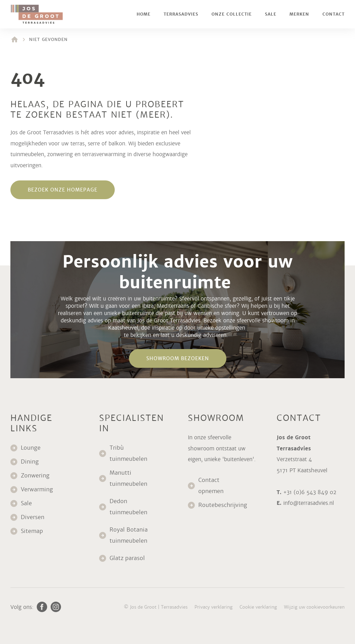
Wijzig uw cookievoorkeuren (314, 607)
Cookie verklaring (258, 607)
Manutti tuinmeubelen (129, 478)
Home (144, 14)
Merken (299, 14)
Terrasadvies (181, 14)
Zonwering (35, 476)
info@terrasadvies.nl (309, 503)
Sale (271, 14)
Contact (334, 14)
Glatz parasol (128, 558)
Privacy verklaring (214, 607)
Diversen (33, 517)
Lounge (31, 448)
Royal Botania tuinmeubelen (129, 535)
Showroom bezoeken (178, 358)
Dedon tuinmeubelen (128, 507)
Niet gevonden (48, 40)
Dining (30, 462)
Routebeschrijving (223, 505)
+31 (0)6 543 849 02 (310, 492)
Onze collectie (232, 14)
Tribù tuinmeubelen (128, 453)
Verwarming (37, 489)
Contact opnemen (211, 486)
